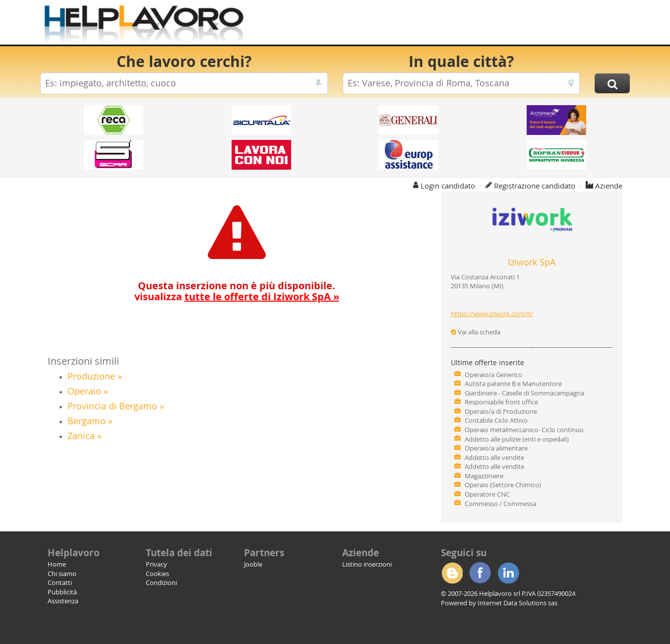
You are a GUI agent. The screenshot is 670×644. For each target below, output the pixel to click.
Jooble (253, 564)
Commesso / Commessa (500, 504)
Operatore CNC (487, 494)
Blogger (452, 573)
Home (57, 564)
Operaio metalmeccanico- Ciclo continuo (524, 430)
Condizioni (161, 582)
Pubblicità (62, 592)
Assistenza (63, 601)
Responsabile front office (501, 402)
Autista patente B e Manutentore (513, 384)
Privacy (156, 564)
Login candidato (448, 186)
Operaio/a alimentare (496, 448)
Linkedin (508, 573)
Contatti (60, 582)
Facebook (480, 573)
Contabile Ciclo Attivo (496, 420)
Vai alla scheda (476, 332)
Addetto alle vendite (494, 457)
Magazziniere (484, 476)
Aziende (609, 186)
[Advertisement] (449, 25)
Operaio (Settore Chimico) (503, 485)
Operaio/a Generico (493, 375)
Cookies (157, 574)
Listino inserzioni (367, 564)
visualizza (237, 296)
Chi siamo (62, 574)
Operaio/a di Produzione (501, 411)
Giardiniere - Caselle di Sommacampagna (524, 393)
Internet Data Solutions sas (518, 603)
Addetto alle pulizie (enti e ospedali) (517, 439)
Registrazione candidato (535, 186)
